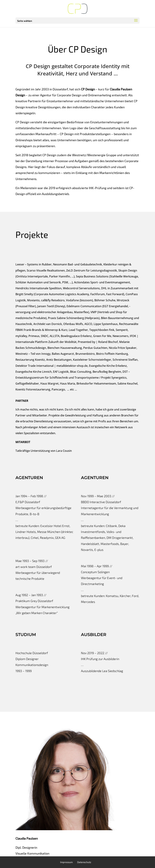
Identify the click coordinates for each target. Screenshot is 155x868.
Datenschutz (84, 862)
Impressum (66, 862)
